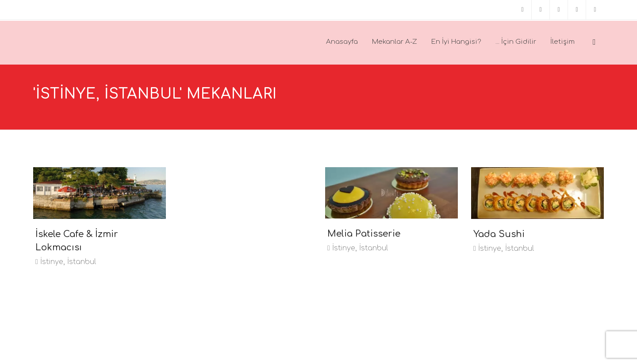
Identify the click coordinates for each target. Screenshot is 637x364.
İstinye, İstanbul (66, 262)
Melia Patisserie (364, 234)
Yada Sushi (499, 234)
